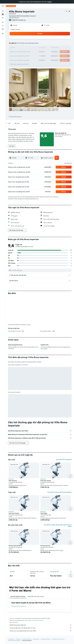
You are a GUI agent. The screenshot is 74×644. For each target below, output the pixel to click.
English (50, 2)
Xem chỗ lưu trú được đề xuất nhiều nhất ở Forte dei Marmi (58, 499)
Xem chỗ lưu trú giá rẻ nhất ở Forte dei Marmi (60, 465)
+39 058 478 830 (14, 18)
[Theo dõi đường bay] (3, 26)
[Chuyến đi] (3, 34)
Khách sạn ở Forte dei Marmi (19, 580)
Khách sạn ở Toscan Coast (58, 612)
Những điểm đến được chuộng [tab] (36, 570)
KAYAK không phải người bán (41, 598)
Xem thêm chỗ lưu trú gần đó (64, 433)
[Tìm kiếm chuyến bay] (3, 11)
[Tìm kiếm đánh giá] (41, 270)
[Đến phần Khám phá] (3, 22)
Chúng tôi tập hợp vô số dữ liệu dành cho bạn (41, 601)
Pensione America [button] (45, 519)
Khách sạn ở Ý (36, 612)
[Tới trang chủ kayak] (11, 6)
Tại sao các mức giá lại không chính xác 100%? (41, 604)
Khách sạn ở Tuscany (46, 612)
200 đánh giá (22, 20)
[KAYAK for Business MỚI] (3, 29)
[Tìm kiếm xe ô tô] (3, 18)
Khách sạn (18, 612)
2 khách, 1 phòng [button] (15, 29)
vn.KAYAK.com (11, 612)
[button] (72, 2)
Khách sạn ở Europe (27, 612)
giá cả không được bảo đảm (37, 594)
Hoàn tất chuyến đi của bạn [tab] (18, 570)
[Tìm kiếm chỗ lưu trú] (3, 14)
